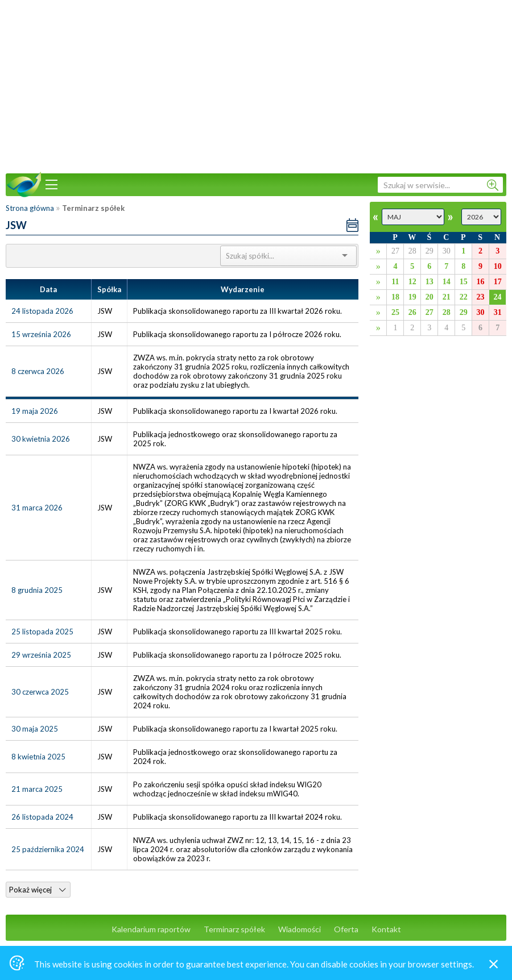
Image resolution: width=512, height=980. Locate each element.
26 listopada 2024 (42, 817)
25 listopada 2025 (42, 632)
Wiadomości (300, 929)
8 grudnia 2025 (37, 590)
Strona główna (30, 208)
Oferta (346, 929)
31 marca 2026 (37, 508)
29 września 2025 (41, 655)
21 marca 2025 (37, 789)
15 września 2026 (41, 334)
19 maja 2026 (35, 411)
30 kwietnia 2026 (41, 439)
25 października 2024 (48, 849)
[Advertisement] (256, 85)
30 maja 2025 (35, 729)
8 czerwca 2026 (38, 371)
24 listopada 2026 (42, 311)
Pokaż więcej (37, 890)
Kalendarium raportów (151, 929)
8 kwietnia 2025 (38, 757)
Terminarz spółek (234, 929)
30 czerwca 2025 (40, 692)
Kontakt (386, 929)
